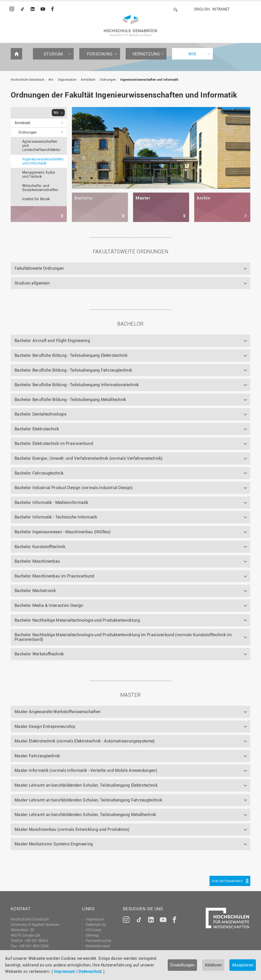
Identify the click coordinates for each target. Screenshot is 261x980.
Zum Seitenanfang (227, 881)
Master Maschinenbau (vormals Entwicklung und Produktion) (72, 829)
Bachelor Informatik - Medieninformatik (51, 502)
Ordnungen (108, 79)
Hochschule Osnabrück (27, 79)
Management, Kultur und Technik (39, 174)
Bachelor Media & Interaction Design (49, 605)
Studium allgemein (32, 283)
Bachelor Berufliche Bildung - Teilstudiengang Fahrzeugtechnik (73, 370)
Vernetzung (146, 54)
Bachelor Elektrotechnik (37, 429)
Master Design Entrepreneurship (45, 726)
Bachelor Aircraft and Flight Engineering (52, 340)
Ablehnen (213, 965)
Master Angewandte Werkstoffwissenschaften (57, 712)
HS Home (93, 930)
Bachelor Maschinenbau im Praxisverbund (54, 576)
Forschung (100, 54)
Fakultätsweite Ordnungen (39, 268)
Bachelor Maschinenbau (37, 561)
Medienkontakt (98, 946)
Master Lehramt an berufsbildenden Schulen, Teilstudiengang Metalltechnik (85, 814)
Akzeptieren (243, 965)
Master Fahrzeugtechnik (37, 756)
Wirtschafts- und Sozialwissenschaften (40, 188)
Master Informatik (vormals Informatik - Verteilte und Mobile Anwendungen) (86, 770)
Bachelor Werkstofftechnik (39, 654)
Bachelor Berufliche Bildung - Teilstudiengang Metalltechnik (70, 399)
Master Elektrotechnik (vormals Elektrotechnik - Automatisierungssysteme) (85, 741)
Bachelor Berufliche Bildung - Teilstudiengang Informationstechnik (77, 385)
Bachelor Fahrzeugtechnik (39, 473)
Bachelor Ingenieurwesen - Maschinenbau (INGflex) (62, 532)
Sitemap (92, 935)
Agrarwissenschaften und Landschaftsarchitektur (41, 145)
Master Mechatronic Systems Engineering (54, 844)
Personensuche (98, 941)
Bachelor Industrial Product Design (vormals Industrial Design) (74, 488)
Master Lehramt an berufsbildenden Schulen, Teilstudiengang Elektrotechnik (86, 785)
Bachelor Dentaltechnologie (40, 414)
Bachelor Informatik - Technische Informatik (56, 517)
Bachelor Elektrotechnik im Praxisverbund (54, 443)
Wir (192, 54)
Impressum (65, 971)
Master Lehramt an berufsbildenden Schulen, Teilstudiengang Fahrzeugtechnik (88, 800)
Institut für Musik (36, 199)
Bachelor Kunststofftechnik (40, 547)
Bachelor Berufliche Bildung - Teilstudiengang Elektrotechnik (71, 355)
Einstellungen (182, 965)
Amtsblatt (88, 79)
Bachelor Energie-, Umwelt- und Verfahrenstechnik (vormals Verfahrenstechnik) (89, 458)
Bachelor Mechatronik (35, 591)
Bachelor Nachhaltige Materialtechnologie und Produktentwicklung (77, 620)
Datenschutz (90, 971)
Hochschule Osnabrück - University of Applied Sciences (131, 26)
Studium (53, 54)
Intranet (221, 9)
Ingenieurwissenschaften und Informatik (149, 79)
